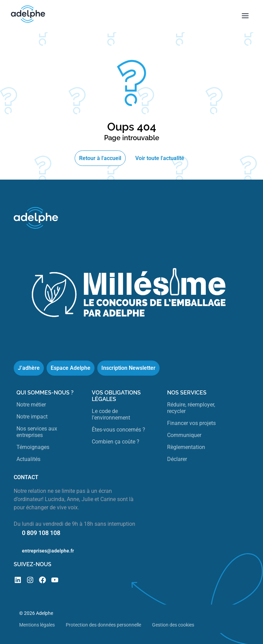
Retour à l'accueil (100, 158)
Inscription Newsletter (128, 368)
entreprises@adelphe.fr (48, 551)
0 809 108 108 (41, 533)
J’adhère (29, 368)
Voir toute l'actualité (160, 158)
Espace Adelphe (71, 368)
